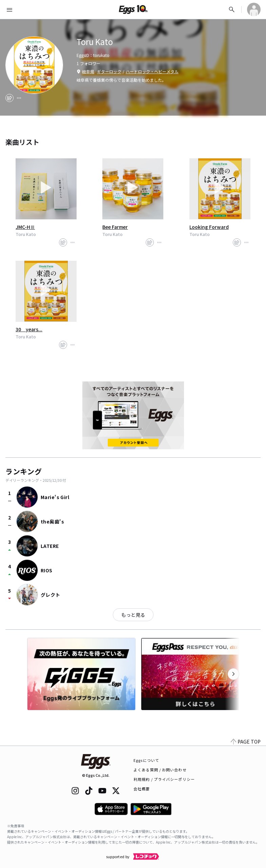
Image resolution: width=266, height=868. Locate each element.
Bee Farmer (115, 227)
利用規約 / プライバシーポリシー (164, 779)
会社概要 (142, 789)
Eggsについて (146, 760)
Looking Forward (209, 227)
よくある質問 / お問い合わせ (160, 770)
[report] (19, 98)
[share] (9, 98)
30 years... (29, 329)
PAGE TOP (246, 742)
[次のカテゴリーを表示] (233, 674)
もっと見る (133, 615)
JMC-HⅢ (25, 227)
